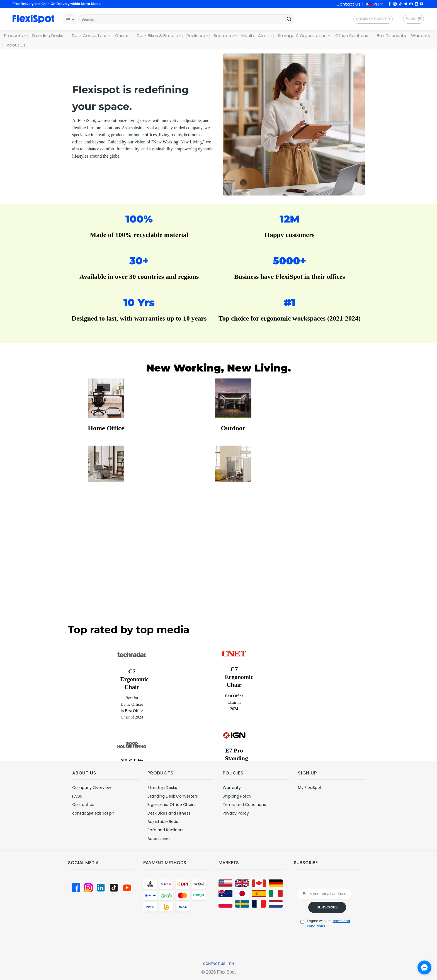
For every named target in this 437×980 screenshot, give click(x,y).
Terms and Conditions (244, 805)
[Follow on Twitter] (406, 4)
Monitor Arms (257, 36)
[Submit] (289, 19)
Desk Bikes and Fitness (169, 813)
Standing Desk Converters (173, 796)
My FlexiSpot (310, 788)
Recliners (197, 36)
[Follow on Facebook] (390, 4)
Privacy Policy (236, 813)
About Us (16, 45)
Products (15, 36)
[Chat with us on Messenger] (424, 967)
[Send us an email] (411, 4)
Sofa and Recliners (165, 830)
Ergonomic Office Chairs (171, 805)
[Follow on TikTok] (400, 4)
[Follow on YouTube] (422, 4)
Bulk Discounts (391, 36)
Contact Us (348, 4)
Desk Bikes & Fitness (159, 36)
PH (374, 4)
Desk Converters (91, 36)
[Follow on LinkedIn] (416, 4)
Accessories (159, 839)
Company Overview (92, 788)
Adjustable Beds (163, 822)
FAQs (77, 796)
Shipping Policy (237, 796)
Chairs (123, 36)
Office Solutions (354, 36)
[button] (373, 19)
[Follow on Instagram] (395, 4)
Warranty (421, 36)
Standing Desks (49, 36)
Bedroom (225, 36)
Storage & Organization (304, 36)
